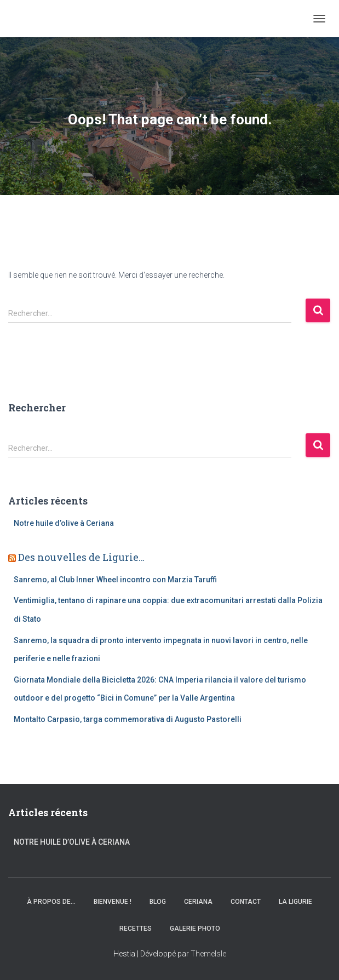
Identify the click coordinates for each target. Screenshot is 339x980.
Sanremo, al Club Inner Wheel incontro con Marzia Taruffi (115, 580)
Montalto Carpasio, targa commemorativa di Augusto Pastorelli (128, 719)
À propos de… (51, 902)
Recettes (136, 929)
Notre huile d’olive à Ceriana (64, 523)
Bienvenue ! (113, 902)
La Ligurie (295, 902)
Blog (158, 902)
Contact (246, 902)
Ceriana (198, 902)
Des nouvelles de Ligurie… (81, 557)
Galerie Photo (195, 929)
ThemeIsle (208, 954)
